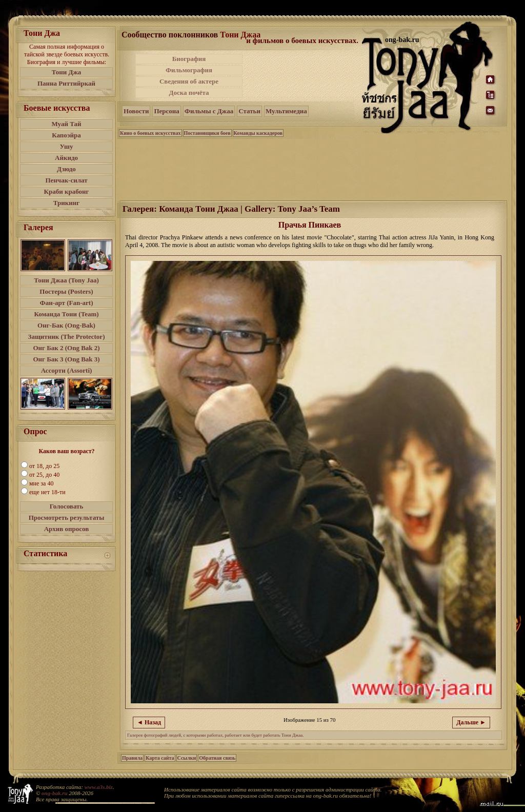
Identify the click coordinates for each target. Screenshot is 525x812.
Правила (132, 758)
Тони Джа (67, 72)
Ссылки (187, 758)
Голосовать (67, 506)
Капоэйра (66, 135)
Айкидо (66, 158)
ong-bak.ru (54, 793)
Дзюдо (66, 169)
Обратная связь (217, 758)
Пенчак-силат (66, 180)
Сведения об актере (189, 81)
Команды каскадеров (258, 133)
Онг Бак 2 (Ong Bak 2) (66, 348)
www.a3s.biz (99, 787)
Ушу (67, 146)
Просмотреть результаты (67, 517)
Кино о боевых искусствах (150, 133)
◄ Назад (149, 722)
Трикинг (66, 203)
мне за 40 (41, 483)
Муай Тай (66, 124)
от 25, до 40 (44, 475)
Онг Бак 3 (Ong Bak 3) (66, 359)
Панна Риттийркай (66, 83)
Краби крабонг (67, 191)
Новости (136, 111)
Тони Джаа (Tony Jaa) (66, 280)
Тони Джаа (240, 35)
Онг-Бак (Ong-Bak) (66, 325)
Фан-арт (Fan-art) (67, 303)
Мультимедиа (286, 111)
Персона (166, 111)
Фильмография (189, 70)
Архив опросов (67, 529)
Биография (189, 59)
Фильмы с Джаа (209, 111)
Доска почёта (189, 93)
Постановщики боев (207, 133)
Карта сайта (160, 758)
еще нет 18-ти (47, 492)
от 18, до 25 (44, 466)
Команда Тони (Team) (66, 314)
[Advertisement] (303, 76)
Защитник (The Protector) (67, 337)
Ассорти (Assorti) (67, 370)
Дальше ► (471, 722)
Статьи (249, 111)
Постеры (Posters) (66, 291)
